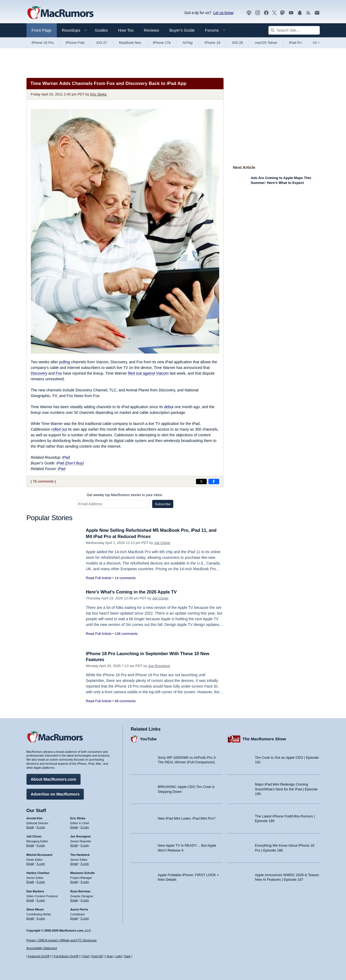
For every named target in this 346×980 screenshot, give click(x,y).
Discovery (39, 373)
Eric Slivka (99, 94)
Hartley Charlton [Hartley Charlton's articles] (38, 872)
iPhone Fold (75, 43)
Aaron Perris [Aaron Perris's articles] (79, 909)
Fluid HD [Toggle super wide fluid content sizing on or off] (97, 956)
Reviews (152, 30)
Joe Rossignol (159, 666)
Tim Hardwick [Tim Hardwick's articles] (80, 854)
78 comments (43, 481)
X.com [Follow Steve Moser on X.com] (41, 918)
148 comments (126, 634)
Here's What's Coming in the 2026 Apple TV (133, 592)
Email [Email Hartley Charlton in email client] (30, 881)
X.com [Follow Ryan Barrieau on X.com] (85, 900)
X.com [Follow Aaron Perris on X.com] (85, 918)
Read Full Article (99, 578)
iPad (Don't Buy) (70, 463)
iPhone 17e (162, 43)
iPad (66, 457)
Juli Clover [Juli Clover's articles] (34, 836)
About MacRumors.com (54, 779)
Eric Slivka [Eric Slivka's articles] (78, 818)
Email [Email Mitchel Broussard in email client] (30, 863)
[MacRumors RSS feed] (308, 13)
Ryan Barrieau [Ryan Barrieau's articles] (80, 891)
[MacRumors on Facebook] (266, 13)
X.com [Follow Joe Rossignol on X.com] (85, 845)
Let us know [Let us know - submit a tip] (223, 13)
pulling (65, 362)
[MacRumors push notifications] (300, 13)
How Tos (126, 30)
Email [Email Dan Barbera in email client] (30, 900)
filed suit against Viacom (148, 373)
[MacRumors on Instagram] (258, 13)
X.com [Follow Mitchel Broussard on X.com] (41, 863)
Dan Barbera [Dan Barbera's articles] (35, 891)
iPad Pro (296, 43)
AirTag (187, 43)
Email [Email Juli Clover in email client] (30, 845)
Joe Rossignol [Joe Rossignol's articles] (80, 836)
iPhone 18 (212, 43)
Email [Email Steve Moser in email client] (30, 918)
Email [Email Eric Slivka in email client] (74, 826)
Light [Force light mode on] (119, 956)
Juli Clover (162, 543)
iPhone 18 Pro (43, 43)
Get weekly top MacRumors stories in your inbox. (125, 495)
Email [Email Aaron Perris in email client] (74, 918)
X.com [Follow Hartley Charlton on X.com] (41, 881)
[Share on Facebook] (214, 481)
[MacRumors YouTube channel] (291, 13)
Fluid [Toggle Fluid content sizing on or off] (86, 956)
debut (169, 407)
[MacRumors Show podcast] (249, 13)
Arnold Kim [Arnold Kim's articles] (34, 818)
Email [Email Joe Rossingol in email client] (74, 845)
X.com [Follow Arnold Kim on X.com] (41, 826)
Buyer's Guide (182, 30)
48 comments (125, 701)
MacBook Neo (130, 43)
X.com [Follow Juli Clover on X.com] (41, 845)
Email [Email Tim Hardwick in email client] (74, 863)
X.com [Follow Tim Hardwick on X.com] (85, 863)
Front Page (42, 30)
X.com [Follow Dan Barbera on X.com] (41, 900)
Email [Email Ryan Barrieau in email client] (74, 900)
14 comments (125, 578)
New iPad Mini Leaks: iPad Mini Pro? (187, 818)
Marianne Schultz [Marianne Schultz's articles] (82, 872)
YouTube (148, 738)
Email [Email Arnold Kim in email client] (30, 826)
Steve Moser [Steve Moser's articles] (35, 909)
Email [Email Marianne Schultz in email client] (74, 881)
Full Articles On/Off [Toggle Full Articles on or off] (66, 956)
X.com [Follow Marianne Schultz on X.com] (85, 881)
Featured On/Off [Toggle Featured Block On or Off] (39, 956)
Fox (59, 373)
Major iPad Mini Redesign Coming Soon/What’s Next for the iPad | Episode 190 (286, 788)
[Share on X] (201, 481)
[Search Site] (294, 30)
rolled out (59, 429)
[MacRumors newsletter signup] (317, 13)
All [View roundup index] (316, 43)
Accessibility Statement (42, 948)
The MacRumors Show (264, 738)
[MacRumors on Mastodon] (282, 13)
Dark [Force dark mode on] (127, 956)
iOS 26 (238, 43)
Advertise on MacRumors (55, 793)
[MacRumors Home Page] (60, 13)
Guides (101, 30)
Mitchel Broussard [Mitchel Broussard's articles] (39, 854)
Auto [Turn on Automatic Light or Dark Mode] (110, 956)
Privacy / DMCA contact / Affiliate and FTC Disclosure (62, 940)
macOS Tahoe (266, 43)
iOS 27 (102, 43)
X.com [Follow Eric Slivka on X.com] (85, 826)
